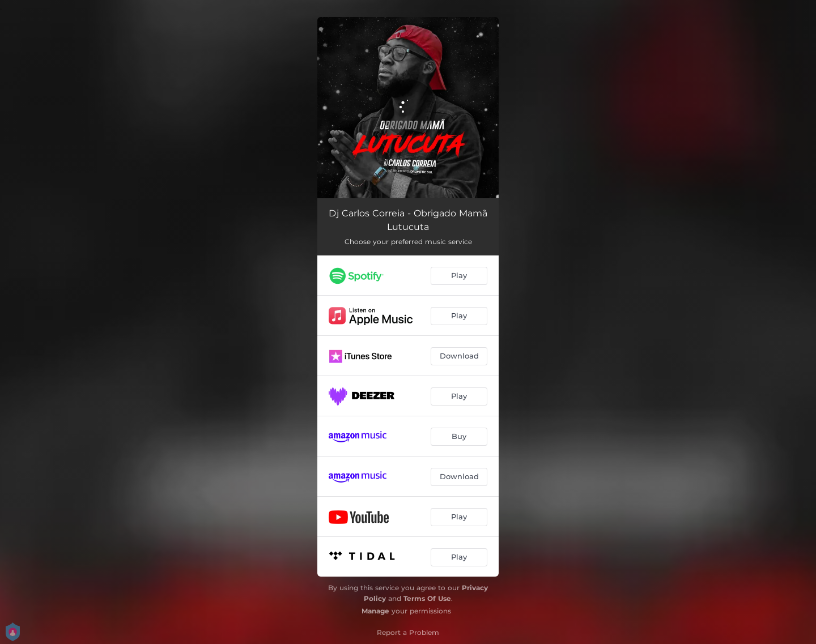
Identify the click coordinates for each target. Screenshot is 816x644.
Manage (375, 611)
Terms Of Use (427, 598)
